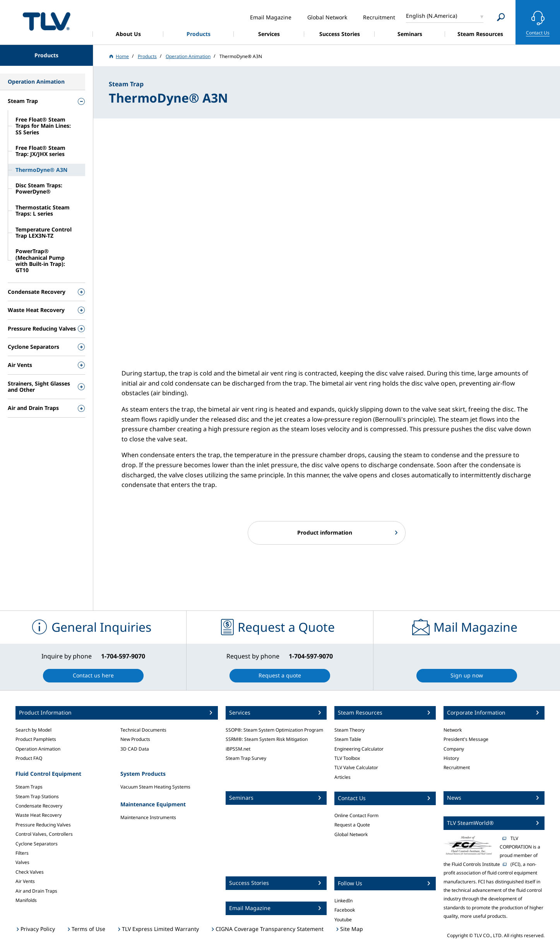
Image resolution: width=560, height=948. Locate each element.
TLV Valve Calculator (356, 767)
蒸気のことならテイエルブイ (46, 21)
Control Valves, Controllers (44, 834)
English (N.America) (432, 16)
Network (453, 730)
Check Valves (30, 872)
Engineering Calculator (359, 749)
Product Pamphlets (36, 739)
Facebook (345, 910)
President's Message (466, 739)
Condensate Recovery (39, 806)
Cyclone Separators (37, 844)
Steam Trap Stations (37, 796)
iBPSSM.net (238, 749)
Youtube (343, 920)
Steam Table (348, 739)
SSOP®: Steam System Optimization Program (274, 730)
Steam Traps (29, 787)
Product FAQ (29, 758)
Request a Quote (352, 825)
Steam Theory (349, 730)
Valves (22, 862)
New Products (135, 739)
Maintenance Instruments (148, 817)
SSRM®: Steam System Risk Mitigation (267, 739)
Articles (343, 777)
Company (454, 749)
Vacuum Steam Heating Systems (155, 787)
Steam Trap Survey (246, 758)
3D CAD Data (135, 749)
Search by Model (33, 730)
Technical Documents (143, 730)
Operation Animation (38, 749)
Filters (22, 853)
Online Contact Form (356, 815)
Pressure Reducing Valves (43, 825)
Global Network (351, 834)
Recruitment (457, 767)
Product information (325, 532)
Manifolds (26, 900)
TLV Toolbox (347, 758)
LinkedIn (343, 901)
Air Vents (25, 881)
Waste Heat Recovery (39, 815)
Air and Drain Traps (36, 891)
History (451, 758)
